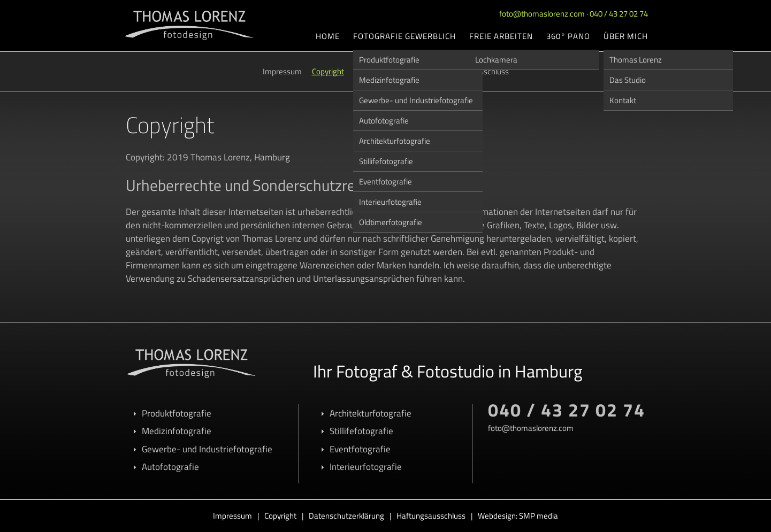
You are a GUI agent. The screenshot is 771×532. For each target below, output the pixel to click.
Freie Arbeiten (501, 36)
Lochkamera (496, 60)
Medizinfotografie (389, 80)
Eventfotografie (385, 182)
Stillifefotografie (386, 161)
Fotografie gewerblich (404, 36)
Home (328, 36)
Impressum (282, 71)
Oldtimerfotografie (391, 222)
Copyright (328, 71)
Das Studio (628, 80)
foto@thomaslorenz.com (542, 14)
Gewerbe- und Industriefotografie (416, 100)
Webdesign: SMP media (518, 516)
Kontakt (623, 100)
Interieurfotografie (390, 202)
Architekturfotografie (395, 141)
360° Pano (568, 36)
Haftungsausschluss (431, 516)
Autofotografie (384, 121)
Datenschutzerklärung (346, 516)
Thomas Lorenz (636, 60)
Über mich (626, 36)
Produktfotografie (389, 60)
